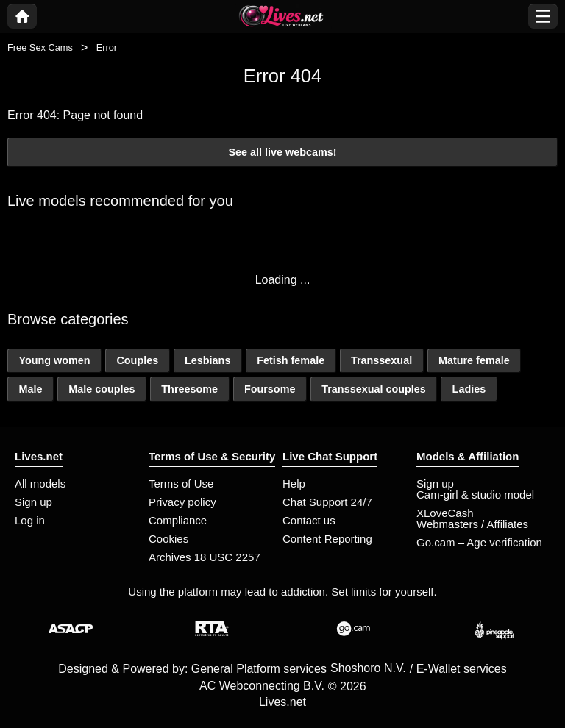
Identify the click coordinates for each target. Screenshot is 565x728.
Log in (30, 520)
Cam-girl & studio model (475, 495)
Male (30, 389)
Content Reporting (327, 539)
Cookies (168, 539)
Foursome (270, 389)
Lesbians (207, 360)
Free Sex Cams (40, 47)
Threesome (189, 389)
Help (294, 483)
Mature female (474, 360)
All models (40, 483)
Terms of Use (181, 483)
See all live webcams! (282, 152)
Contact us (309, 520)
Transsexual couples (374, 389)
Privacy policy (182, 502)
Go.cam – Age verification (479, 542)
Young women (54, 360)
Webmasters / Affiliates (472, 524)
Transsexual (381, 360)
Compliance (178, 520)
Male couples (102, 389)
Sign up (33, 502)
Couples (137, 360)
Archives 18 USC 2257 (205, 557)
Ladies (469, 389)
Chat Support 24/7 (327, 502)
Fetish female (291, 360)
